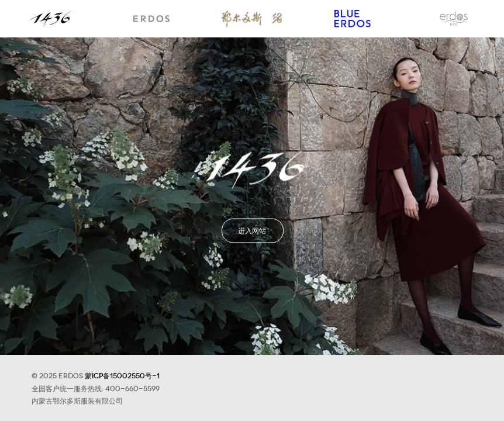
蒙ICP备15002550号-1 (122, 375)
